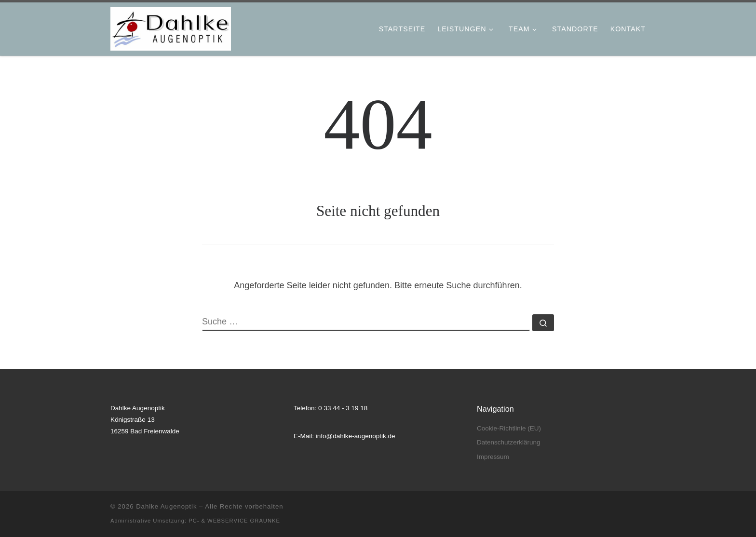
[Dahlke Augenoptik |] (171, 27)
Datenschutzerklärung (508, 442)
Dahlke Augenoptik (166, 506)
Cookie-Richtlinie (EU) (509, 428)
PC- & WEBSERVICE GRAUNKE (234, 521)
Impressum (493, 457)
